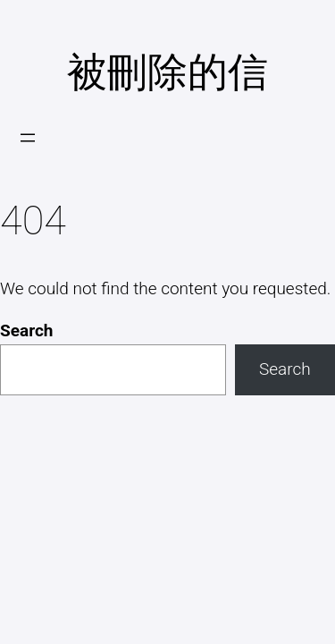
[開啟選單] (28, 138)
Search (26, 330)
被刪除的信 (167, 72)
